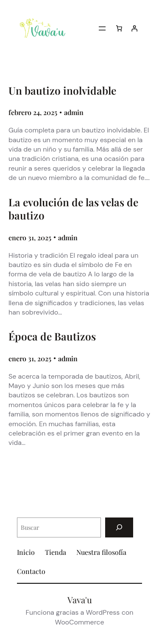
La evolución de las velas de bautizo (73, 209)
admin (74, 112)
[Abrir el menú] (102, 28)
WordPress (103, 612)
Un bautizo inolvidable (62, 91)
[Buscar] (119, 527)
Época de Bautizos (52, 336)
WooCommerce (79, 622)
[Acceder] (134, 28)
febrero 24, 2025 (33, 112)
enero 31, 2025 (30, 238)
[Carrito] (119, 28)
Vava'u (80, 600)
